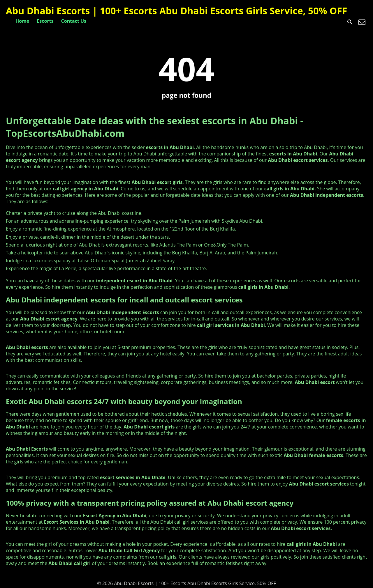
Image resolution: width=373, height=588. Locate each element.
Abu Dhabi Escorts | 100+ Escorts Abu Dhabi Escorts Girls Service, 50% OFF (176, 11)
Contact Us (74, 21)
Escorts (45, 21)
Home (22, 21)
